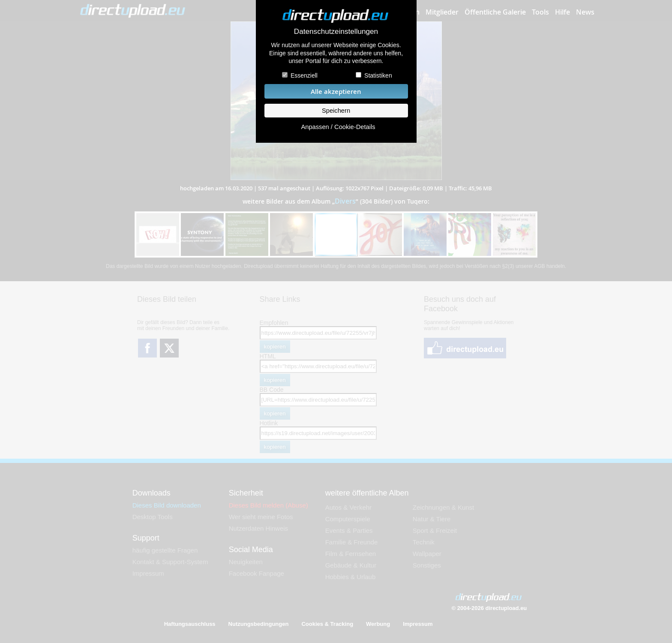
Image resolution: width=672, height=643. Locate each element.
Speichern (336, 111)
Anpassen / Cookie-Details (338, 127)
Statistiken (378, 75)
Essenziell (304, 75)
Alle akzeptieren (336, 92)
